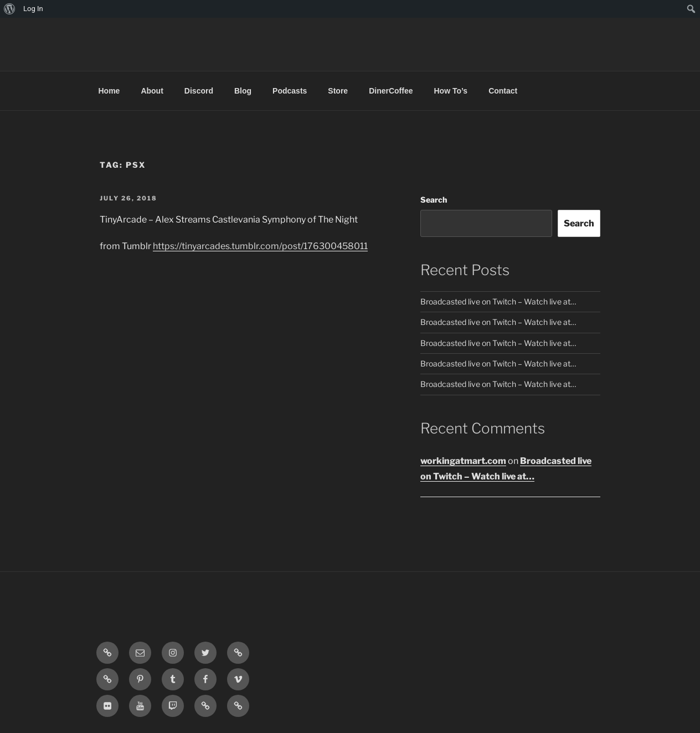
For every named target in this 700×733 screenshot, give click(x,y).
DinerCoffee (391, 91)
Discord (199, 91)
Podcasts (290, 91)
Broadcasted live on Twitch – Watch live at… (498, 301)
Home (109, 91)
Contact (503, 91)
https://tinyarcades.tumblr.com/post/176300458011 (260, 246)
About (152, 91)
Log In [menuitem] (33, 9)
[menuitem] (10, 9)
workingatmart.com (463, 461)
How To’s (451, 91)
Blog (243, 91)
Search (434, 200)
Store (338, 91)
